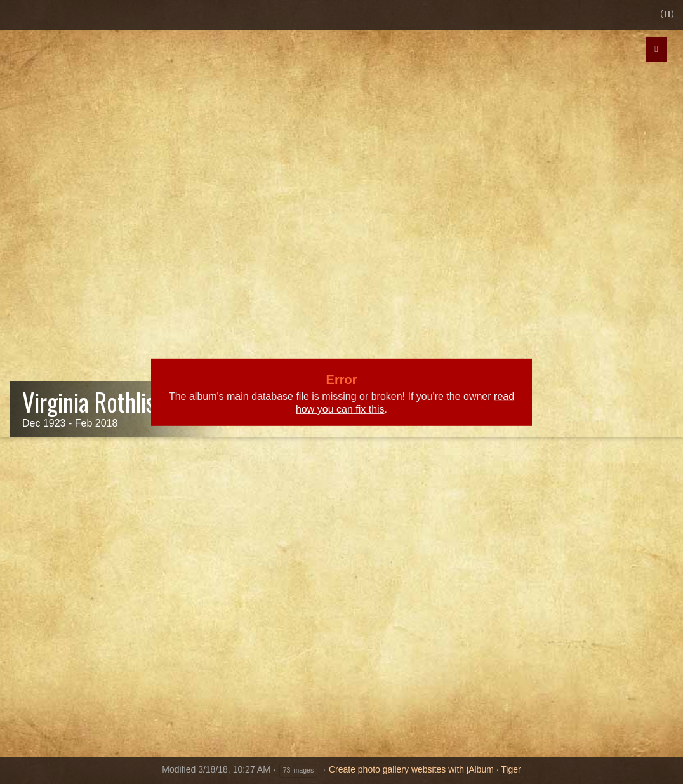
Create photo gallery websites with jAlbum (411, 769)
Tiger (511, 769)
